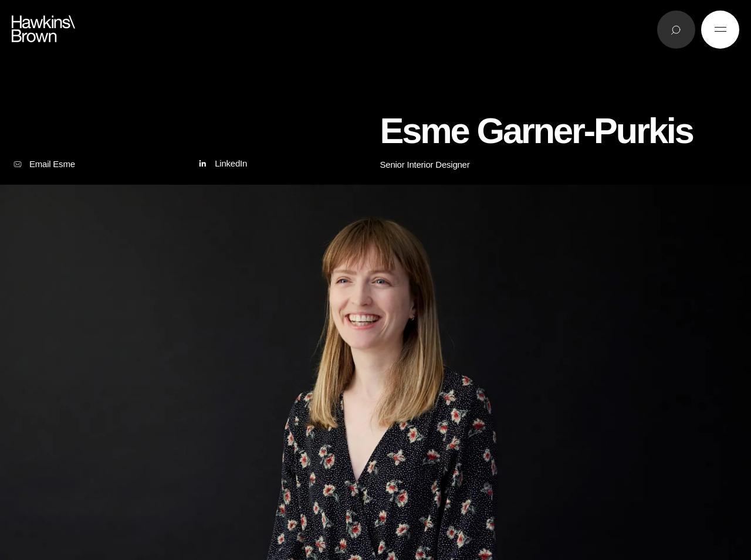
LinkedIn (221, 164)
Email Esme (43, 164)
